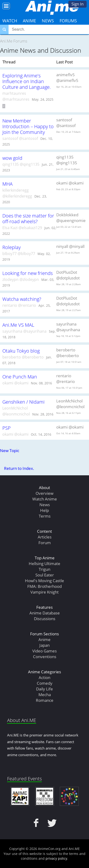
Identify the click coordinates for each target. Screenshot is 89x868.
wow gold (12, 158)
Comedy (45, 683)
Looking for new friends (28, 273)
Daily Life (44, 689)
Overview (44, 493)
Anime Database (45, 613)
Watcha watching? (22, 299)
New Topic (10, 451)
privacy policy (56, 858)
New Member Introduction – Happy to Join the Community (28, 126)
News (48, 21)
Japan (44, 645)
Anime (29, 21)
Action (44, 677)
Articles (45, 537)
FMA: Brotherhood (44, 586)
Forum (45, 543)
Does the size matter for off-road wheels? (28, 218)
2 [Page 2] (4, 106)
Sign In (77, 4)
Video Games (44, 651)
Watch (10, 21)
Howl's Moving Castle (44, 581)
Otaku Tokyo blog (21, 351)
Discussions (45, 619)
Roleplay (12, 247)
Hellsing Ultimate (44, 564)
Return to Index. (19, 468)
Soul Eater (45, 575)
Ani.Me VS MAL (18, 325)
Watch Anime (45, 499)
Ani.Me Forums (14, 41)
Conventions (45, 657)
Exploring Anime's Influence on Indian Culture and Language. (27, 81)
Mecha (45, 695)
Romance (45, 700)
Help (44, 510)
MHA (7, 184)
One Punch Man (20, 377)
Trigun (44, 569)
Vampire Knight (44, 592)
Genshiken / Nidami (23, 402)
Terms (45, 516)
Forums (68, 21)
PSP (7, 428)
